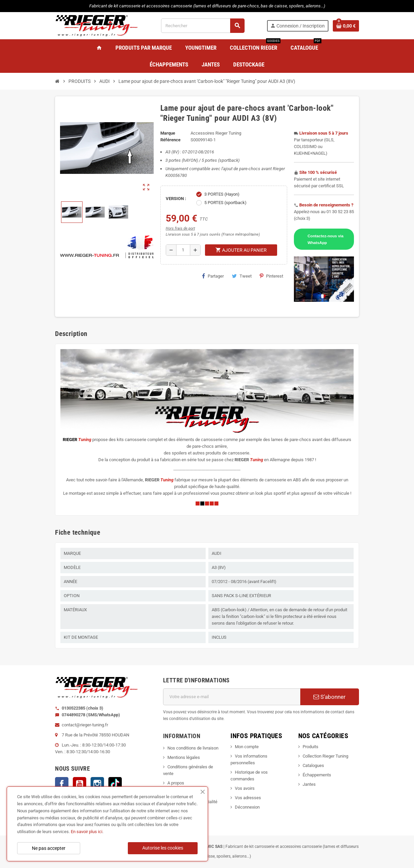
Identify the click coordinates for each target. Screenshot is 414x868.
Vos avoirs (245, 788)
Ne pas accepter (49, 848)
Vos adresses (248, 798)
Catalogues (313, 765)
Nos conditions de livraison (193, 748)
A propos (176, 783)
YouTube (80, 784)
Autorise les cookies (163, 848)
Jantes (309, 784)
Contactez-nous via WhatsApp (326, 239)
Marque (168, 133)
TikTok (115, 784)
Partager (213, 276)
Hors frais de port (180, 228)
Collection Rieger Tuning (325, 756)
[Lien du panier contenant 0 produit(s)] (346, 26)
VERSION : (176, 199)
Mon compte (247, 747)
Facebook (62, 784)
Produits (310, 747)
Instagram (97, 784)
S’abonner (329, 697)
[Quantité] (183, 250)
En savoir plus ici (87, 832)
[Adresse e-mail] (232, 697)
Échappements (317, 775)
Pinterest (271, 276)
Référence (170, 140)
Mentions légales (184, 757)
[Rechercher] (203, 26)
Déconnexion (247, 807)
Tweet (242, 276)
